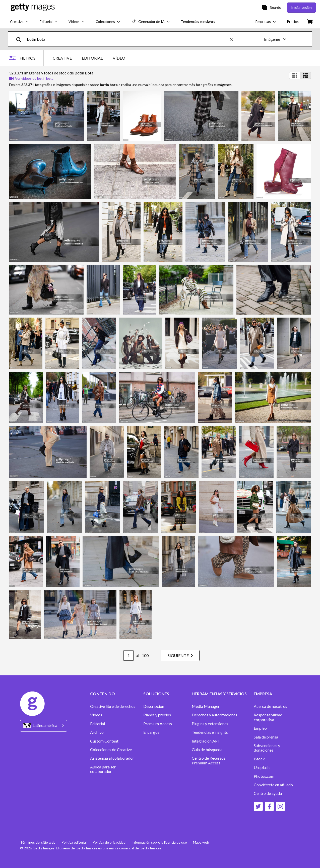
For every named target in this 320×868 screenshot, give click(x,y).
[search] (21, 39)
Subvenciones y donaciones (267, 748)
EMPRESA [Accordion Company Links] (263, 694)
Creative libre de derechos (113, 706)
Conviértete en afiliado (273, 785)
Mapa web (201, 842)
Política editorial (74, 842)
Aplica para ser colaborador (103, 769)
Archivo (97, 732)
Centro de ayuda (268, 793)
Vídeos (96, 715)
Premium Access (158, 724)
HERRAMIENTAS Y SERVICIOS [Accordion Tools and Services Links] (219, 694)
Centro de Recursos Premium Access (209, 760)
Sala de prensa (266, 737)
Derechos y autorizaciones (214, 715)
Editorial (98, 724)
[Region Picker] (44, 726)
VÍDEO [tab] (119, 58)
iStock (259, 759)
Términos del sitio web (38, 842)
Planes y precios (157, 715)
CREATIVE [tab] (62, 58)
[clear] (234, 39)
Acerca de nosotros (270, 706)
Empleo (260, 728)
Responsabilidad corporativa (268, 717)
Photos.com (264, 776)
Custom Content (104, 741)
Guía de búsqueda (207, 750)
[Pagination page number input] (129, 656)
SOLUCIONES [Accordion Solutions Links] (156, 694)
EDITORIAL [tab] (92, 58)
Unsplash (262, 767)
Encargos (151, 732)
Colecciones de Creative (111, 750)
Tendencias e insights (210, 732)
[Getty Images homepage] (33, 7)
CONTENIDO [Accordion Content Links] (103, 694)
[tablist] (89, 58)
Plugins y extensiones (210, 724)
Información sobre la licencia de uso (159, 842)
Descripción (154, 706)
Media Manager (206, 706)
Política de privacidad (109, 842)
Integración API (205, 741)
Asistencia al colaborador (112, 758)
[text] (127, 39)
